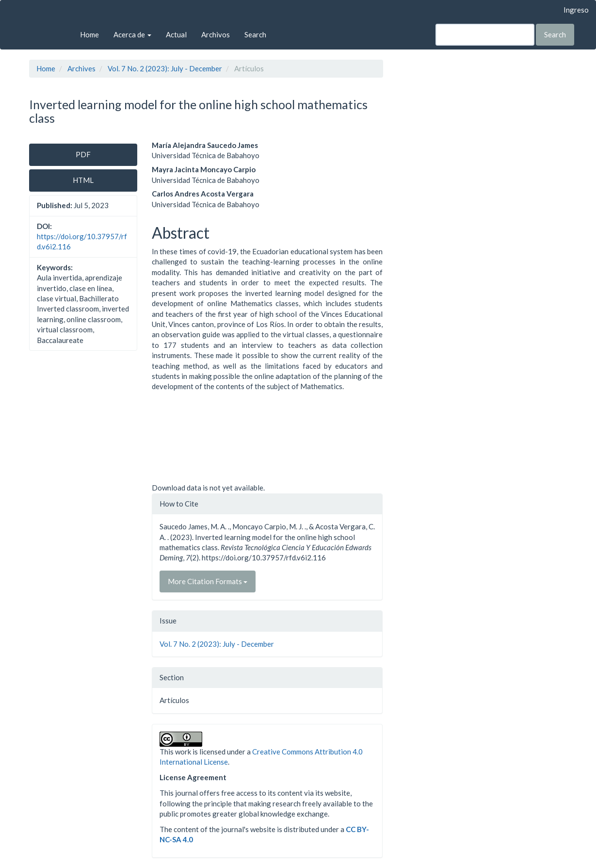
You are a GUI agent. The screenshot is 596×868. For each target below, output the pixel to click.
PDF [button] (83, 154)
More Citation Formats (208, 581)
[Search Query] (485, 35)
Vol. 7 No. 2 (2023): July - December (165, 68)
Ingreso (576, 10)
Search (255, 34)
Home (89, 34)
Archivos (216, 34)
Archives (81, 68)
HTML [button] (83, 180)
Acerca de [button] (132, 34)
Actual (176, 34)
